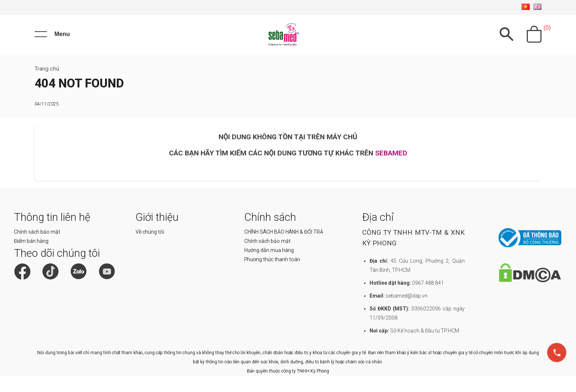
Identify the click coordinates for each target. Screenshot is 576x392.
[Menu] (52, 42)
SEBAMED (391, 169)
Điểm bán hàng (31, 257)
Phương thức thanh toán (272, 275)
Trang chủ (47, 84)
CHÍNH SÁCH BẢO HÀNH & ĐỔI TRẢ (284, 248)
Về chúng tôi (150, 248)
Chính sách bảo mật (37, 248)
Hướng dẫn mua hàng (269, 266)
